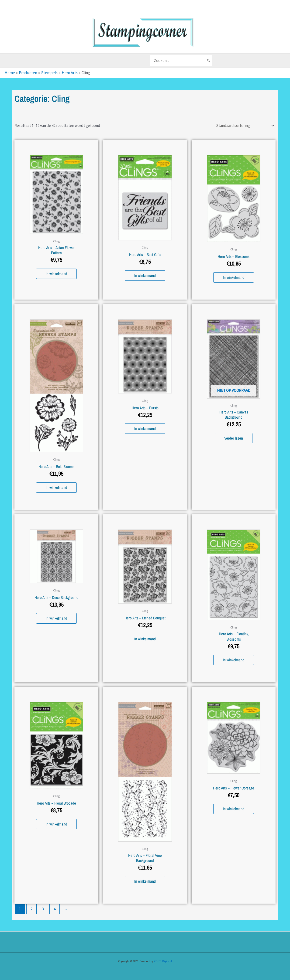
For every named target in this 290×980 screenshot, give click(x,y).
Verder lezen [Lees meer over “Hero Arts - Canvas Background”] (234, 437)
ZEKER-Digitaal (163, 960)
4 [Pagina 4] (55, 908)
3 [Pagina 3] (43, 908)
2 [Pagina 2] (31, 908)
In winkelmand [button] (56, 273)
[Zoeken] (209, 61)
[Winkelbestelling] (244, 125)
